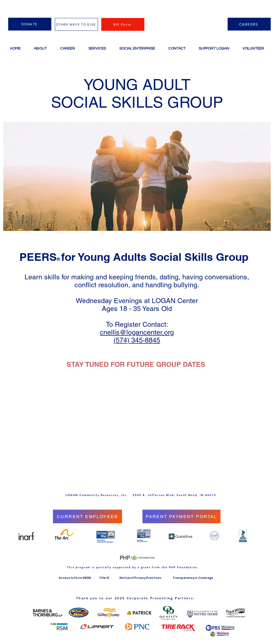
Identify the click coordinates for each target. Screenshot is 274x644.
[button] (97, 49)
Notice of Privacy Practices (140, 578)
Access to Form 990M (75, 578)
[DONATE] (30, 24)
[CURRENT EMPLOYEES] (87, 516)
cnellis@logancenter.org (137, 332)
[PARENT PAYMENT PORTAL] (181, 516)
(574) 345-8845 (137, 340)
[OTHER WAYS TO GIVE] (76, 24)
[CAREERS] (249, 24)
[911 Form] (123, 24)
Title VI (105, 578)
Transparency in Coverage (193, 578)
